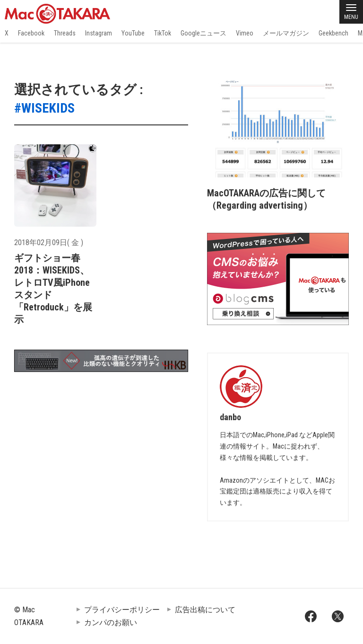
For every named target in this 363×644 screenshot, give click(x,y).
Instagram (99, 33)
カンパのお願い (111, 622)
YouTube (133, 33)
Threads (65, 33)
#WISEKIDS (44, 108)
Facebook (31, 33)
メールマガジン (286, 33)
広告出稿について (205, 610)
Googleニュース (203, 33)
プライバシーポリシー (122, 610)
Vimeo (245, 33)
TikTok (163, 33)
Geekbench (333, 33)
